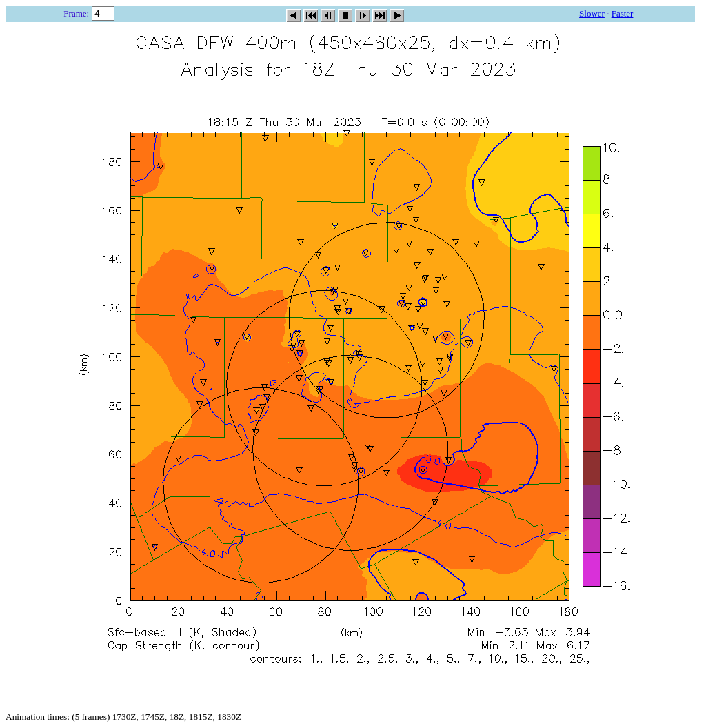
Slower (592, 13)
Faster (623, 13)
